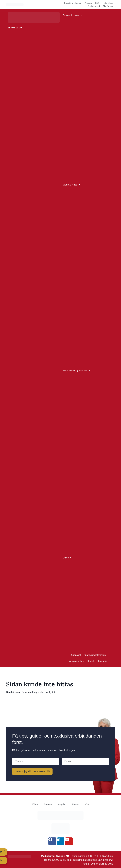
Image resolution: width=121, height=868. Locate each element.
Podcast (88, 3)
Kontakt (91, 661)
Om (87, 804)
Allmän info (108, 6)
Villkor (35, 804)
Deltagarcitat (94, 6)
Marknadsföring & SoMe (77, 371)
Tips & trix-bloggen (73, 3)
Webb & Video (72, 185)
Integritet (62, 804)
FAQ (97, 3)
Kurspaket (76, 655)
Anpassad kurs (77, 661)
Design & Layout (73, 15)
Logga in (103, 661)
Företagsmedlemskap (95, 655)
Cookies (48, 804)
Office (67, 558)
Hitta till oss (108, 3)
